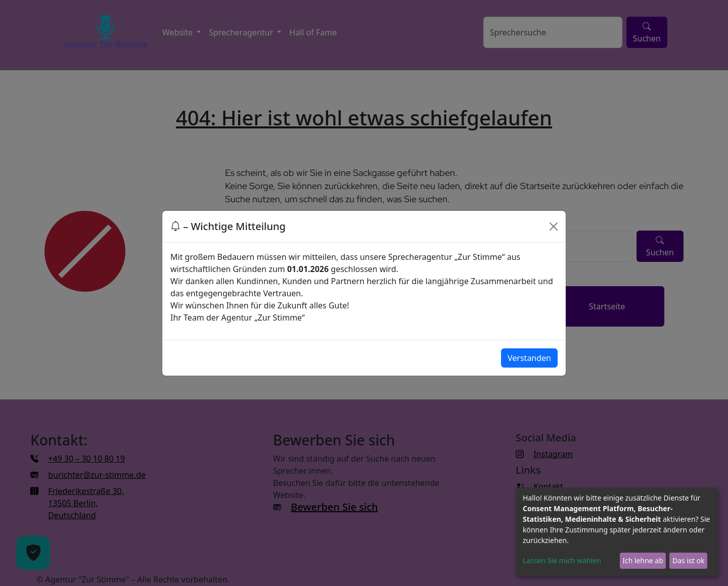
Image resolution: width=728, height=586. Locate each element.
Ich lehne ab (643, 560)
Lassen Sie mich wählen (562, 560)
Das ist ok (688, 560)
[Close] (554, 227)
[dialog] (617, 532)
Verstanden (529, 358)
